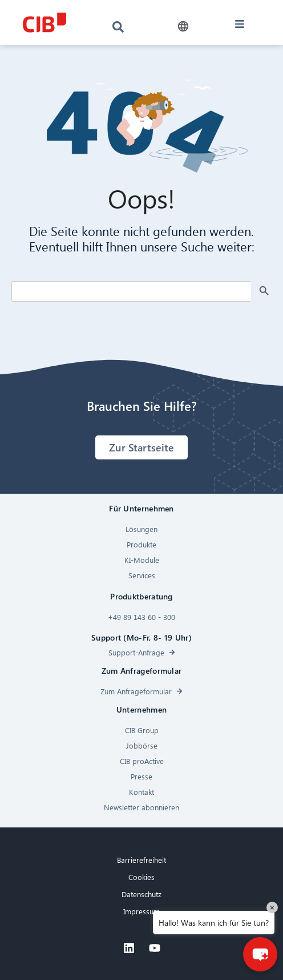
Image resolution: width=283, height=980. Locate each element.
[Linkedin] (129, 948)
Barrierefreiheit (141, 860)
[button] (183, 27)
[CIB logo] (44, 23)
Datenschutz (141, 894)
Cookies (141, 877)
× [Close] (272, 907)
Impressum (141, 911)
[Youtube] (155, 948)
